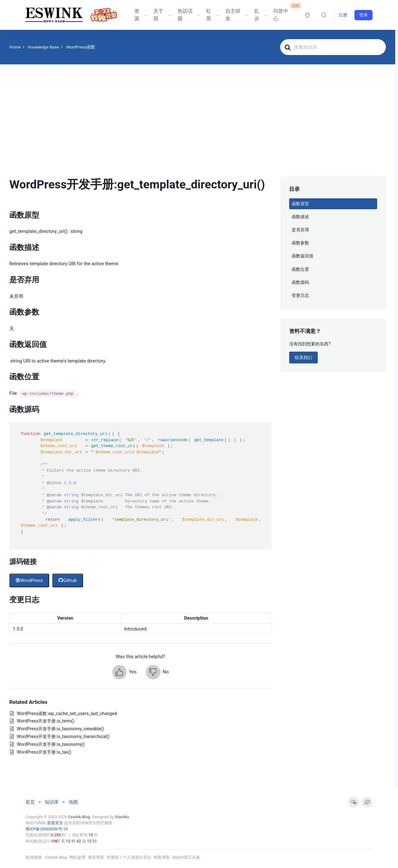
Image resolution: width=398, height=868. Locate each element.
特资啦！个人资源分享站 (129, 857)
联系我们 (303, 358)
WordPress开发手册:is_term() (46, 721)
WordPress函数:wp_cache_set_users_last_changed (67, 713)
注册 (343, 15)
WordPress (29, 580)
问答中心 (284, 13)
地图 (73, 802)
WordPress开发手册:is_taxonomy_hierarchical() (63, 736)
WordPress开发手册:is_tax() (44, 752)
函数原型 (300, 204)
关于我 (162, 15)
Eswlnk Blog (79, 817)
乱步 (260, 15)
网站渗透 (77, 857)
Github (68, 580)
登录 (363, 15)
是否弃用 (300, 230)
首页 (30, 802)
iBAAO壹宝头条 (186, 857)
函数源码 (300, 282)
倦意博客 (96, 857)
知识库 (52, 802)
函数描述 (300, 217)
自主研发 (236, 15)
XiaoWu (122, 817)
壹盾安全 (55, 823)
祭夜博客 (162, 857)
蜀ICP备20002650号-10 (47, 829)
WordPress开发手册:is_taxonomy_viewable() (60, 729)
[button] (124, 672)
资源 (140, 15)
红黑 (212, 15)
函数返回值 (303, 256)
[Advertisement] (198, 130)
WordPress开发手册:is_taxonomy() (51, 744)
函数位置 (300, 269)
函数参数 (300, 243)
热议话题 (188, 15)
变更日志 (300, 295)
